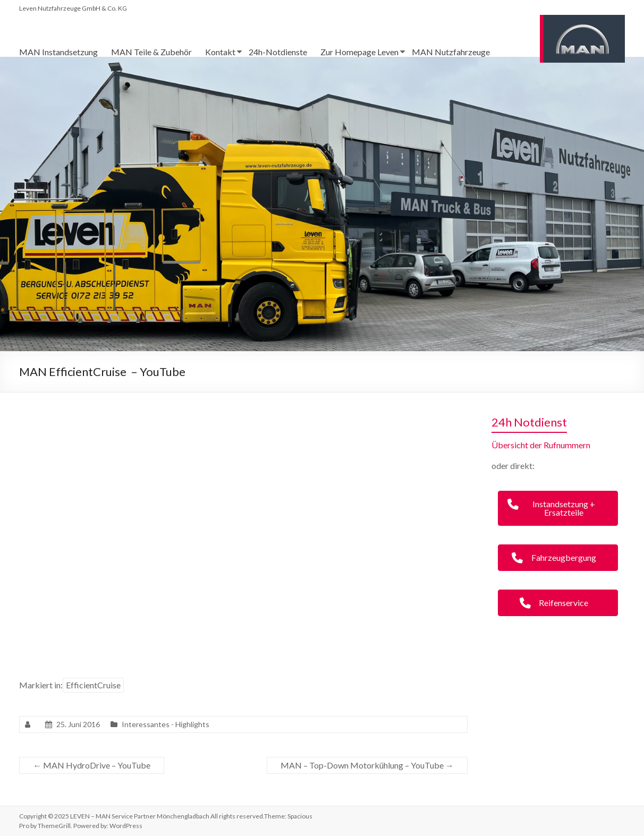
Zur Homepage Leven (359, 52)
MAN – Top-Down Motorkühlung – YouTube (367, 765)
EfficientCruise (93, 685)
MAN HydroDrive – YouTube (92, 765)
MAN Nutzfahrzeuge (451, 52)
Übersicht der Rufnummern (541, 445)
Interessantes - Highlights (166, 724)
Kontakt (220, 52)
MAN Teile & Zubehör (151, 52)
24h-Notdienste (278, 52)
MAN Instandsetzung (58, 52)
